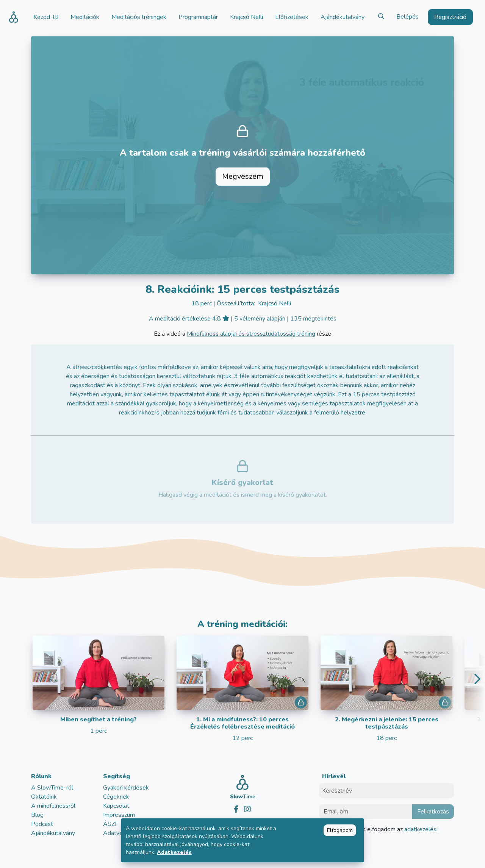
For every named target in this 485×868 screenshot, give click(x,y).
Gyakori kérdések (126, 788)
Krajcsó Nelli (275, 303)
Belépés (408, 17)
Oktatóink (44, 797)
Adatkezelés (174, 852)
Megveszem (243, 176)
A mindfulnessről (53, 806)
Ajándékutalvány (53, 833)
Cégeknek (116, 797)
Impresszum (119, 815)
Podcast (42, 824)
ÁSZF (111, 824)
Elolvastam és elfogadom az (383, 834)
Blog (37, 815)
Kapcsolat (116, 806)
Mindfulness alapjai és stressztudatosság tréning (251, 334)
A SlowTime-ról (52, 788)
